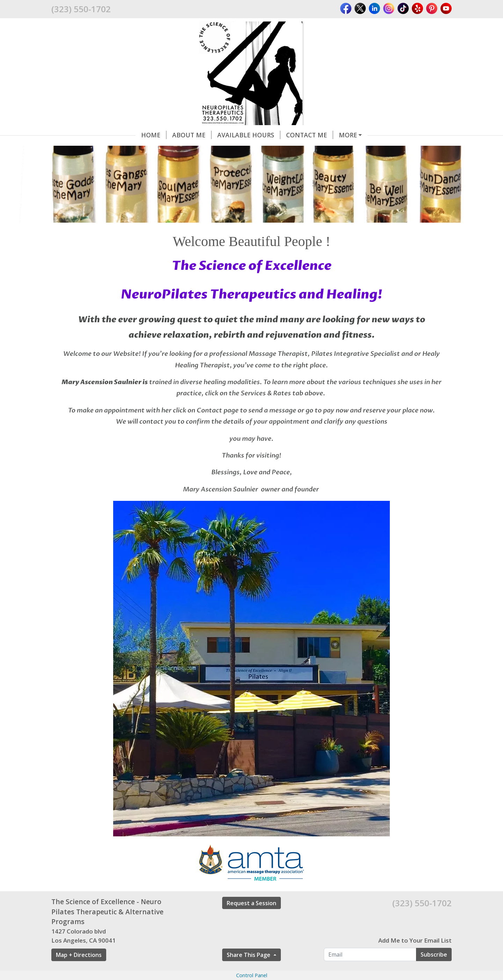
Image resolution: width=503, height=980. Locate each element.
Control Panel (252, 975)
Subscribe (434, 954)
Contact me (310, 135)
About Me (192, 135)
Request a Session (251, 903)
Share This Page (249, 955)
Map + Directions (79, 955)
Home (154, 135)
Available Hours (249, 135)
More (348, 135)
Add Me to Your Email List (415, 940)
